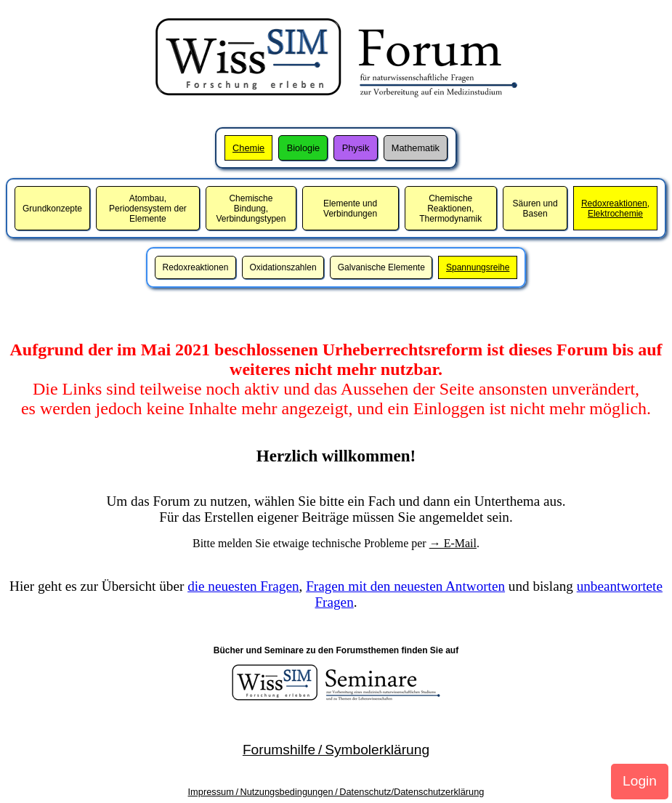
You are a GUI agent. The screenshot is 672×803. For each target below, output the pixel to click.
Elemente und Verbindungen (350, 209)
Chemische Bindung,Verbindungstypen (251, 209)
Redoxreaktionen (196, 267)
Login (640, 781)
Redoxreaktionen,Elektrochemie (615, 209)
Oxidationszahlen (283, 267)
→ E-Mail (453, 543)
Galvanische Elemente (381, 267)
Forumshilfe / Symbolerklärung (336, 750)
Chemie (248, 148)
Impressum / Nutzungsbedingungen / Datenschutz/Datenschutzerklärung (336, 792)
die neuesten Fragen (243, 586)
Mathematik (416, 148)
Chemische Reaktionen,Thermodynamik (450, 209)
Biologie (304, 148)
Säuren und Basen (535, 209)
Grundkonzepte (52, 209)
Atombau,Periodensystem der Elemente (148, 209)
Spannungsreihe (478, 267)
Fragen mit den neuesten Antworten (405, 586)
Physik (356, 148)
